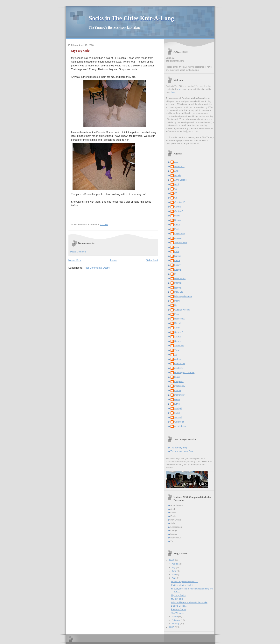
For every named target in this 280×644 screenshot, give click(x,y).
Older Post (152, 260)
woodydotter (180, 426)
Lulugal (178, 269)
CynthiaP (179, 211)
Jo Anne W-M (181, 243)
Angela (178, 175)
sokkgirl (178, 417)
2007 (172, 627)
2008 (172, 560)
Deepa (178, 220)
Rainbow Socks (178, 609)
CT (176, 198)
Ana (176, 171)
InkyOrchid (180, 234)
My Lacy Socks (178, 595)
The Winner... (178, 613)
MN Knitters (180, 278)
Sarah (177, 328)
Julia (177, 247)
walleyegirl (179, 422)
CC (176, 193)
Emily (177, 229)
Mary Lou (179, 292)
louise (177, 377)
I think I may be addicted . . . (185, 581)
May (174, 574)
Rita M (178, 323)
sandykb (178, 408)
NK (176, 305)
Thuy (177, 350)
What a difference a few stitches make (189, 602)
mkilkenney (180, 386)
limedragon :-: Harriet (185, 372)
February (176, 620)
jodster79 (179, 368)
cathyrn (178, 359)
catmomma (180, 363)
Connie (178, 207)
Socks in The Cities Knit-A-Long (131, 18)
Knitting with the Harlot (182, 585)
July (174, 567)
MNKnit (178, 283)
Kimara (178, 256)
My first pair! (177, 599)
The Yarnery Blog (179, 448)
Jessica (178, 238)
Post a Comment (78, 252)
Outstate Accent (182, 310)
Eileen (177, 225)
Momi (177, 301)
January (176, 624)
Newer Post (75, 260)
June (174, 571)
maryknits (179, 381)
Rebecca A (180, 319)
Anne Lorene (181, 180)
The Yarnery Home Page (182, 451)
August (175, 564)
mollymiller (179, 395)
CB (176, 189)
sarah (177, 413)
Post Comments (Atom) (97, 268)
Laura (177, 260)
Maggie (178, 287)
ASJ (176, 162)
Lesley (178, 265)
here (181, 89)
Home (114, 260)
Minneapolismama (183, 296)
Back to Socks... (179, 606)
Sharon (178, 337)
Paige (177, 314)
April (177, 184)
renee (177, 399)
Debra (177, 216)
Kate (177, 251)
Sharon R (179, 332)
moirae (178, 390)
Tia (176, 355)
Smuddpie (179, 346)
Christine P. (180, 202)
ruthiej (177, 404)
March (175, 617)
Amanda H (179, 166)
